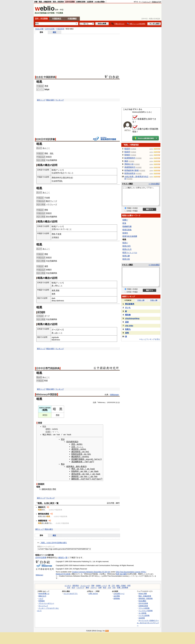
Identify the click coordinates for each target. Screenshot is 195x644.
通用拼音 (74, 449)
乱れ (63, 173)
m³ (83, 478)
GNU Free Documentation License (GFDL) (131, 571)
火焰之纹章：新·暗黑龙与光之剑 (137, 178)
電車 (93, 585)
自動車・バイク (101, 585)
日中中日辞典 (70, 2)
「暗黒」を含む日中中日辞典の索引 (53, 542)
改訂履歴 (123, 573)
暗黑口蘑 (126, 256)
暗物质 (127, 155)
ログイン (146, 2)
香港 (82, 466)
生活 (73, 587)
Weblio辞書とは (44, 593)
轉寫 (82, 459)
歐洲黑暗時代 (130, 158)
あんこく (46, 148)
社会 (53, 173)
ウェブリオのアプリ (71, 593)
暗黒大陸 (126, 259)
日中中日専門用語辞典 (48, 368)
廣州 (77, 466)
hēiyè (47, 89)
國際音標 (78, 461)
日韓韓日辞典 (81, 2)
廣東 (73, 476)
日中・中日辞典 (41, 19)
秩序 (57, 173)
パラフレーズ (52, 204)
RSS (107, 630)
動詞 (48, 201)
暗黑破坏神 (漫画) (132, 170)
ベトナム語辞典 (144, 615)
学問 (129, 585)
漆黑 (46, 266)
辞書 (36, 2)
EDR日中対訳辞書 (45, 139)
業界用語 (76, 585)
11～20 (141, 300)
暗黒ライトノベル (130, 253)
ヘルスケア (80, 587)
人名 (109, 587)
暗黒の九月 (127, 249)
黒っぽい (55, 333)
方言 (114, 587)
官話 (44, 426)
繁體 (49, 408)
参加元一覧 (63, 557)
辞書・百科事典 (123, 587)
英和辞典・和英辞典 (146, 598)
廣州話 (74, 473)
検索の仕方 (42, 595)
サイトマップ (43, 605)
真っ (53, 286)
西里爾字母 (75, 459)
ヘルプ (41, 598)
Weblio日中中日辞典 (63, 573)
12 (118, 402)
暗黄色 (125, 233)
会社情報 (117, 595)
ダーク (47, 316)
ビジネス (68, 585)
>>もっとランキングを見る (149, 339)
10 (116, 402)
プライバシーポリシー (46, 603)
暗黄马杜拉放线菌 (130, 236)
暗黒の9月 (127, 246)
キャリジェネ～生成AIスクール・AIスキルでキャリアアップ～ (148, 622)
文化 (69, 587)
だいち (128, 308)
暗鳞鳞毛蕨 (127, 226)
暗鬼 (124, 223)
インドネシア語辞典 (146, 610)
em (81, 476)
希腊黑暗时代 (130, 167)
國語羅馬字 (75, 456)
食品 (105, 587)
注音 (48, 432)
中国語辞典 (60, 29)
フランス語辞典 (144, 607)
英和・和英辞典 (58, 2)
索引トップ (41, 100)
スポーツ (94, 587)
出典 (94, 402)
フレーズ (53, 201)
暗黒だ (125, 243)
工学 (113, 585)
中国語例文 (57, 19)
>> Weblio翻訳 (154, 184)
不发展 (47, 198)
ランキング (60, 100)
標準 (68, 466)
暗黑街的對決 (130, 173)
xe (90, 461)
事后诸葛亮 (130, 304)
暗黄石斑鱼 (127, 230)
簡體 (41, 408)
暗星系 (127, 149)
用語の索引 (50, 100)
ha (97, 478)
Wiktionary (114, 395)
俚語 (49, 488)
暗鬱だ (125, 220)
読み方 (39, 377)
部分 (48, 217)
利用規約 (42, 600)
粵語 (44, 435)
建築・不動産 (121, 585)
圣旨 (127, 322)
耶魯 (73, 454)
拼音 (48, 429)
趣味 (87, 587)
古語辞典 (90, 2)
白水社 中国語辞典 (46, 77)
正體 (45, 408)
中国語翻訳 (72, 19)
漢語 (73, 461)
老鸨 (127, 333)
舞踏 (126, 161)
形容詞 (49, 157)
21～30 (154, 300)
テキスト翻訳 (127, 184)
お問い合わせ (93, 593)
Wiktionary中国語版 (47, 394)
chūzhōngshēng (132, 318)
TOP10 (128, 300)
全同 (50, 160)
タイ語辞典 (142, 612)
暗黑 (118, 573)
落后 (57, 237)
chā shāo (129, 326)
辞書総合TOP (156, 2)
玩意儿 (128, 329)
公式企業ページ (119, 593)
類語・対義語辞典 (45, 2)
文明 (53, 229)
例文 (55, 32)
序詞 (46, 415)
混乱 (52, 153)
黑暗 (46, 153)
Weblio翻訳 (142, 600)
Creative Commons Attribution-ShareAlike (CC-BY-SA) (91, 571)
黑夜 (46, 86)
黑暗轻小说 (129, 164)
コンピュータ (85, 585)
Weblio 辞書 (39, 29)
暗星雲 (127, 152)
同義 (52, 217)
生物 (100, 587)
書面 (44, 488)
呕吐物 (128, 315)
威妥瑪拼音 (75, 451)
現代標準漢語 (72, 442)
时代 (60, 178)
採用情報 (117, 598)
